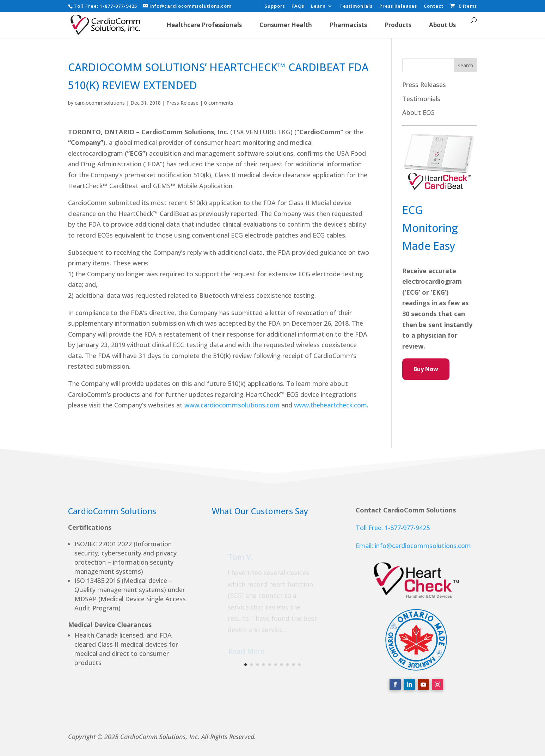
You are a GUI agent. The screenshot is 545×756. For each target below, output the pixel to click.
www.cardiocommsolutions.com (232, 405)
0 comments (219, 103)
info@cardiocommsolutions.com (423, 546)
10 (299, 665)
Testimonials (356, 7)
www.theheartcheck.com (330, 405)
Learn (318, 7)
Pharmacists (348, 25)
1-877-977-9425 (118, 6)
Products (398, 25)
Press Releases (398, 7)
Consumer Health (286, 25)
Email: (365, 546)
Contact (434, 7)
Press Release (182, 103)
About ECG (418, 112)
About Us (442, 25)
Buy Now (426, 369)
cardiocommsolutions (100, 103)
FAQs (298, 7)
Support (275, 7)
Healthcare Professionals (204, 25)
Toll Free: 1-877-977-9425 (393, 528)
